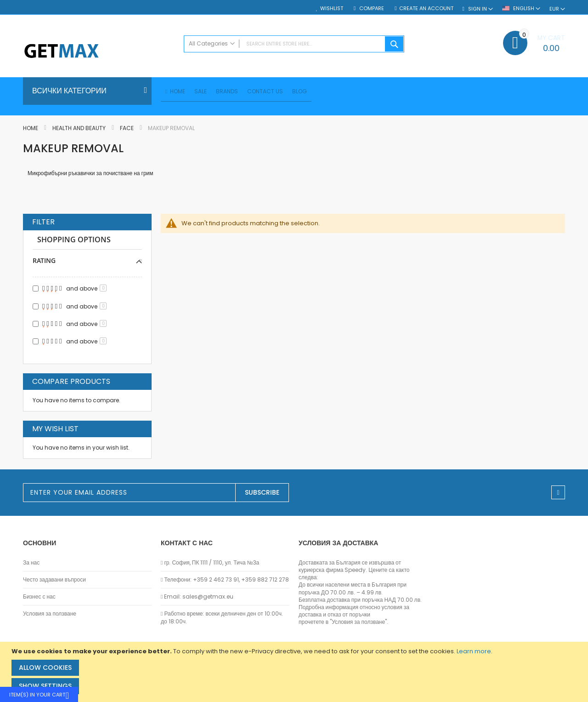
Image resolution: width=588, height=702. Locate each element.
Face (127, 129)
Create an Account (426, 9)
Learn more (474, 651)
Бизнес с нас (39, 597)
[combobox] (294, 44)
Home (31, 129)
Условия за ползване (50, 614)
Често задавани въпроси (54, 580)
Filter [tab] (43, 223)
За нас (31, 563)
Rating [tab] (44, 262)
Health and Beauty (80, 129)
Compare (371, 9)
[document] (295, 672)
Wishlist (332, 9)
